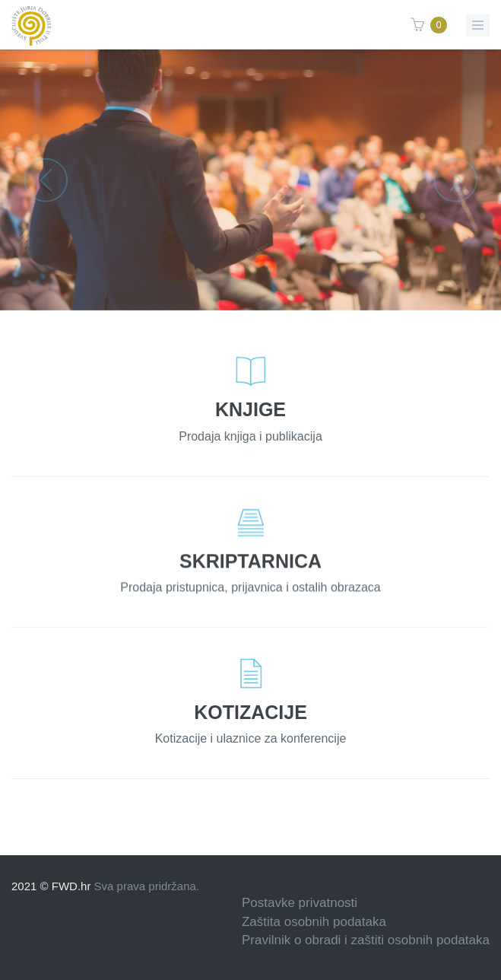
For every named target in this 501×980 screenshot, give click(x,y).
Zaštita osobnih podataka (314, 922)
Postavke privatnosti (300, 903)
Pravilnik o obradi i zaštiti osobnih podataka (366, 940)
